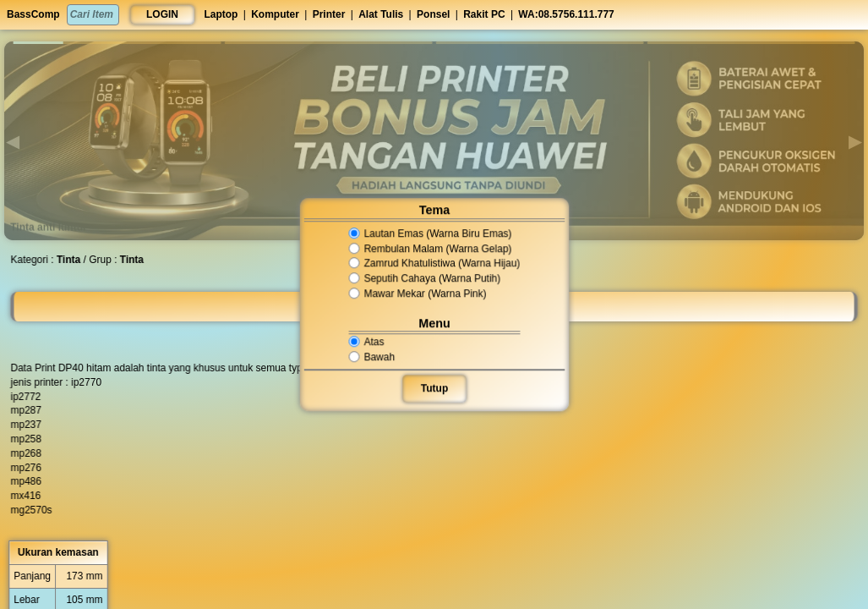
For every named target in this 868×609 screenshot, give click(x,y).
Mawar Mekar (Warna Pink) (418, 294)
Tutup (434, 388)
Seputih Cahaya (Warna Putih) (425, 278)
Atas (370, 342)
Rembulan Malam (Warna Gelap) (430, 249)
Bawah (375, 357)
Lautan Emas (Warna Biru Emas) (430, 233)
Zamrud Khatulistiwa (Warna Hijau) (434, 264)
